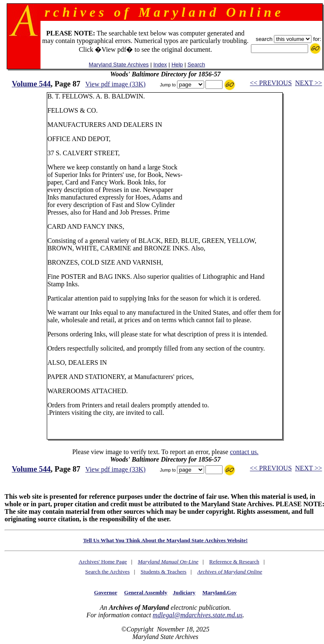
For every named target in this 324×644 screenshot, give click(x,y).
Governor (105, 592)
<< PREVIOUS (271, 83)
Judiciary (184, 592)
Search (196, 64)
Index (160, 64)
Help (177, 64)
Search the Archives (108, 572)
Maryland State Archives (119, 64)
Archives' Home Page (103, 562)
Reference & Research (234, 562)
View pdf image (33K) (115, 84)
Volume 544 (31, 84)
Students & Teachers (164, 572)
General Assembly (146, 592)
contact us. (244, 452)
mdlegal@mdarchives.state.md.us (198, 615)
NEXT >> (309, 83)
